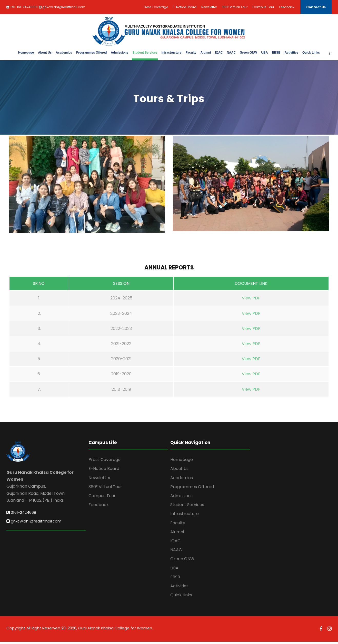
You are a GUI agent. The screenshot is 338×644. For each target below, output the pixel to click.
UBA (264, 53)
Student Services (145, 53)
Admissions (120, 53)
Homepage (26, 53)
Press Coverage (156, 7)
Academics (64, 53)
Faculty (191, 53)
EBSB (276, 53)
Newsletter (209, 7)
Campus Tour (263, 7)
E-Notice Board (185, 7)
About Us (45, 53)
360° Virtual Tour (235, 7)
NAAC (231, 53)
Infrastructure (172, 53)
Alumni (206, 53)
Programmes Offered (91, 53)
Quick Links (311, 53)
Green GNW (248, 53)
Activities (291, 53)
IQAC (219, 53)
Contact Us (316, 7)
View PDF (251, 301)
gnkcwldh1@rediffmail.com (34, 524)
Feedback (287, 7)
